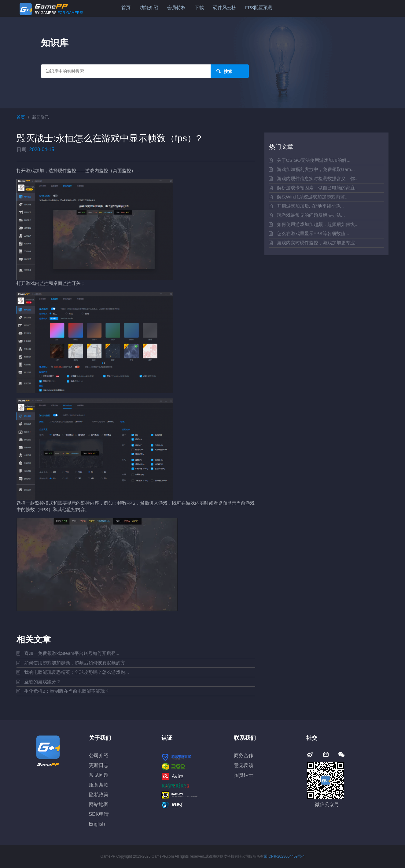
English (97, 824)
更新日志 (99, 765)
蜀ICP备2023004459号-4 (284, 856)
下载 (199, 7)
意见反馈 (244, 765)
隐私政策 (99, 795)
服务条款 (99, 785)
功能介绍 (149, 7)
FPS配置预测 (259, 7)
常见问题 (99, 775)
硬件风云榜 (225, 7)
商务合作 (244, 755)
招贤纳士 (244, 775)
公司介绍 (99, 755)
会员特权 (176, 7)
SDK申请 (99, 814)
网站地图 (99, 804)
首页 (126, 7)
